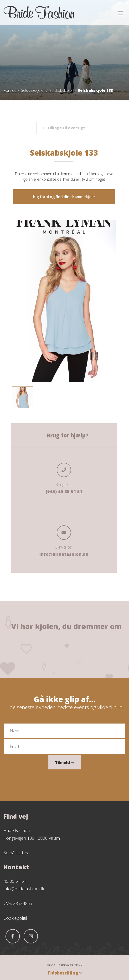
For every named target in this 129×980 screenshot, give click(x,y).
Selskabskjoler (33, 90)
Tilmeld (65, 762)
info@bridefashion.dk (64, 554)
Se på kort (16, 853)
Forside (10, 90)
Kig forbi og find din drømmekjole (64, 197)
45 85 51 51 (15, 881)
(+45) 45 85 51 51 (64, 491)
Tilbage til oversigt (64, 128)
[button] (120, 13)
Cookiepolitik (16, 918)
